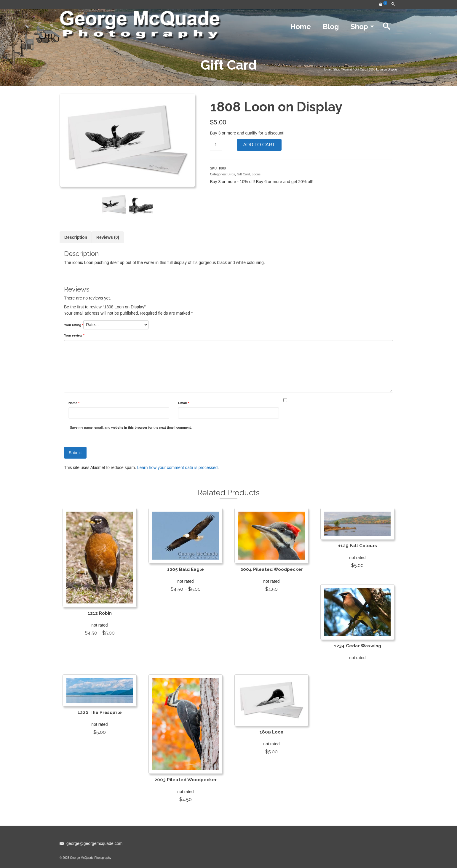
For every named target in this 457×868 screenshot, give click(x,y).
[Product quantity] (216, 145)
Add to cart (259, 145)
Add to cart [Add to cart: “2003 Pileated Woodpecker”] (186, 810)
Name (74, 403)
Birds (231, 174)
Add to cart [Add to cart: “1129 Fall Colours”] (358, 576)
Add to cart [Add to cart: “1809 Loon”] (272, 762)
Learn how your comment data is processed (178, 467)
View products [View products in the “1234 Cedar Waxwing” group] (358, 666)
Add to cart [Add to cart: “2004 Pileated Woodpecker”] (272, 600)
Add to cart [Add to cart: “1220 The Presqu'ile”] (100, 743)
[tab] (76, 237)
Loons (256, 174)
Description (76, 237)
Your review (74, 335)
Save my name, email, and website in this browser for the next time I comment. (131, 427)
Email (184, 403)
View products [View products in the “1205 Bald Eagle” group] (186, 600)
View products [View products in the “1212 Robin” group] (100, 643)
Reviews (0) (108, 237)
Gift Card (243, 174)
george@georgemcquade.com (91, 843)
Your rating (74, 325)
